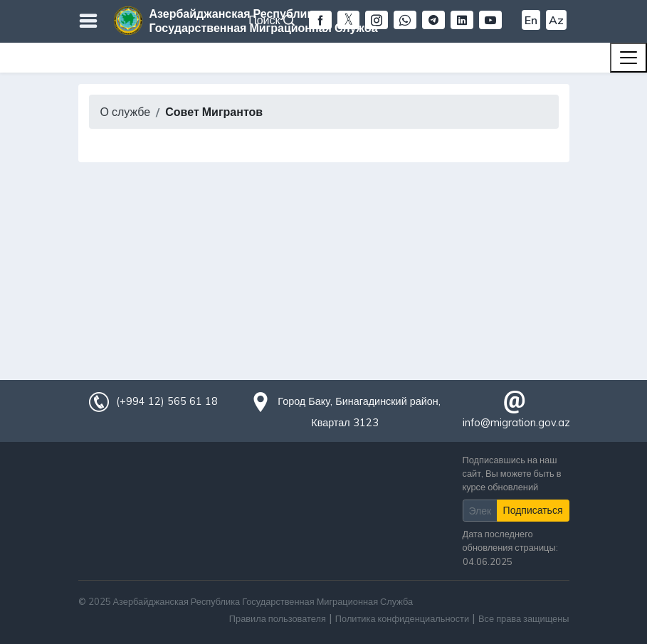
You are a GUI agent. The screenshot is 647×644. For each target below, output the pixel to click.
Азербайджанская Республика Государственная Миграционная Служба (264, 21)
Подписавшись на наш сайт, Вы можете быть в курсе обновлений (512, 473)
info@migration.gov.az (516, 423)
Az (556, 20)
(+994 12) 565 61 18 (167, 401)
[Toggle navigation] (628, 58)
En (531, 20)
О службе (126, 112)
